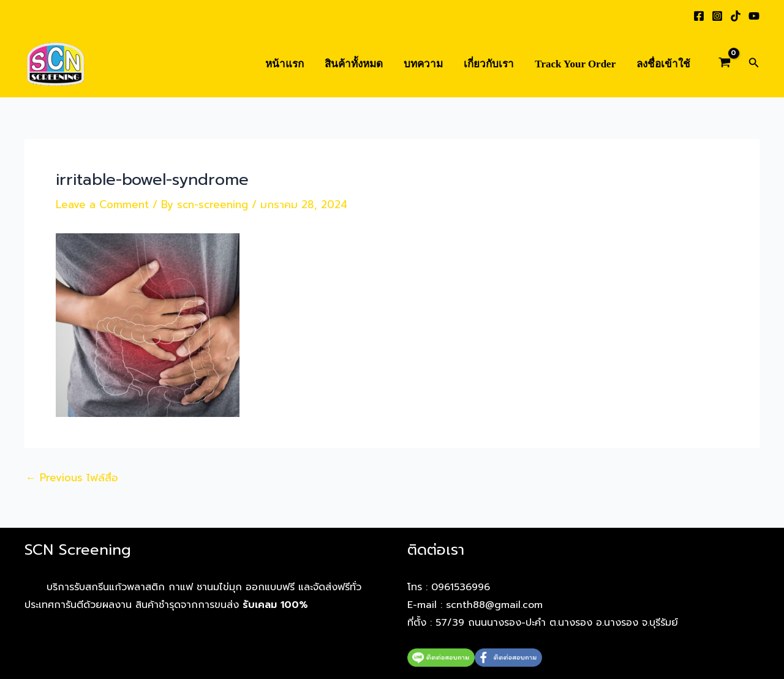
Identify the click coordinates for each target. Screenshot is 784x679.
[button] (754, 64)
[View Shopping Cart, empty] (725, 64)
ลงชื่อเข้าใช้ (663, 64)
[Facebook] (699, 16)
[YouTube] (754, 16)
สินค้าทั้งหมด (354, 64)
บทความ (423, 64)
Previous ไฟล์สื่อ (72, 478)
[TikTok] (736, 16)
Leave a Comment (102, 204)
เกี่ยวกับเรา (489, 64)
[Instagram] (717, 16)
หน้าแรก (285, 64)
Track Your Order (575, 64)
